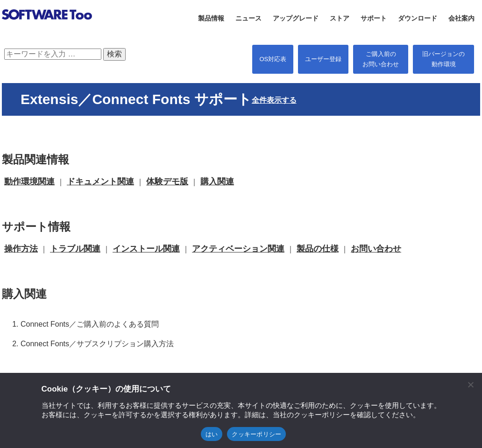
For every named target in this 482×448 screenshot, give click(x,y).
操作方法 (21, 249)
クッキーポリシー (256, 434)
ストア (340, 18)
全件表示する (274, 100)
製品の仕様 (318, 249)
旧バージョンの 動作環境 (443, 59)
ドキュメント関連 (100, 182)
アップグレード (296, 18)
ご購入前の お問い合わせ (381, 59)
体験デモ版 (167, 182)
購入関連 (217, 182)
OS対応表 (273, 59)
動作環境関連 (29, 182)
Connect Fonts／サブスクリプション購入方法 (97, 344)
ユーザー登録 (323, 59)
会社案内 (461, 18)
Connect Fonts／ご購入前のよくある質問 (90, 324)
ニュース (248, 18)
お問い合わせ (376, 249)
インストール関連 (146, 249)
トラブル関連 (75, 249)
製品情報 (211, 18)
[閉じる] (470, 385)
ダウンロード (418, 18)
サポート (374, 18)
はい (212, 434)
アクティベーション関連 (238, 249)
